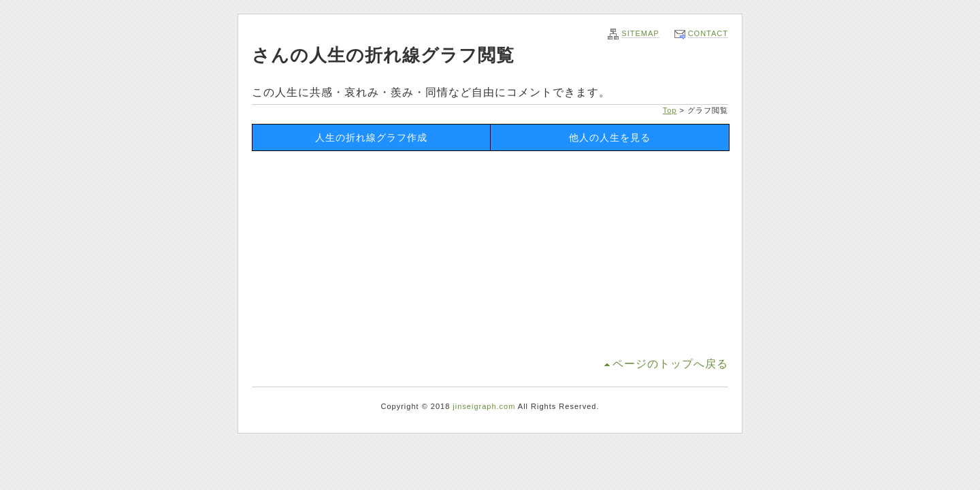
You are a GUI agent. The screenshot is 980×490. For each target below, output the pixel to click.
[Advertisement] (490, 253)
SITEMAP (640, 33)
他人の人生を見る (610, 137)
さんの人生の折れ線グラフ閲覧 (383, 55)
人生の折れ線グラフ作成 (371, 137)
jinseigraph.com (484, 406)
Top (670, 110)
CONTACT (708, 33)
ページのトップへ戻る (670, 364)
